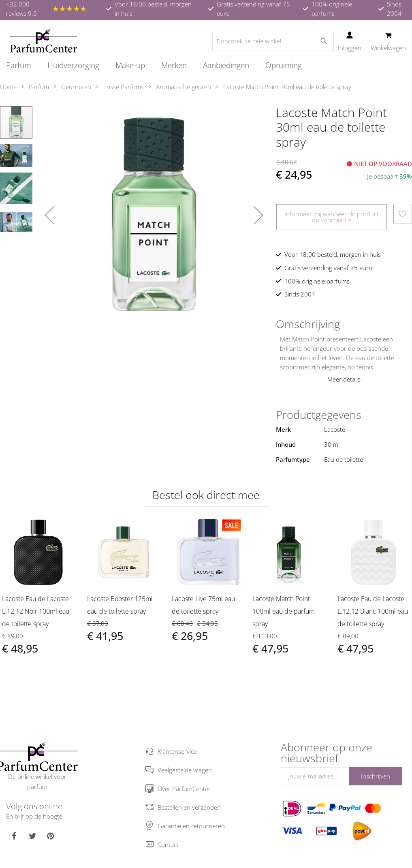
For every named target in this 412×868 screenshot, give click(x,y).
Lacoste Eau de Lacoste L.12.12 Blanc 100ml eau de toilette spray (373, 611)
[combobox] (273, 41)
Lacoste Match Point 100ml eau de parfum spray (284, 611)
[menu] (206, 65)
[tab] (344, 324)
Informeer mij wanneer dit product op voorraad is (332, 217)
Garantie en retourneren (191, 826)
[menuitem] (23, 65)
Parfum (39, 87)
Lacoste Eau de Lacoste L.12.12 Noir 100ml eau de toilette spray (36, 611)
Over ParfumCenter (184, 789)
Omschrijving (308, 324)
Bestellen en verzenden (189, 807)
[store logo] (44, 41)
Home (8, 87)
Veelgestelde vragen (185, 770)
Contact (168, 845)
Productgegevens (319, 415)
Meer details (344, 379)
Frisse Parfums (124, 87)
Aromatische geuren (184, 87)
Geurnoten (76, 87)
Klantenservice (177, 751)
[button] (49, 215)
